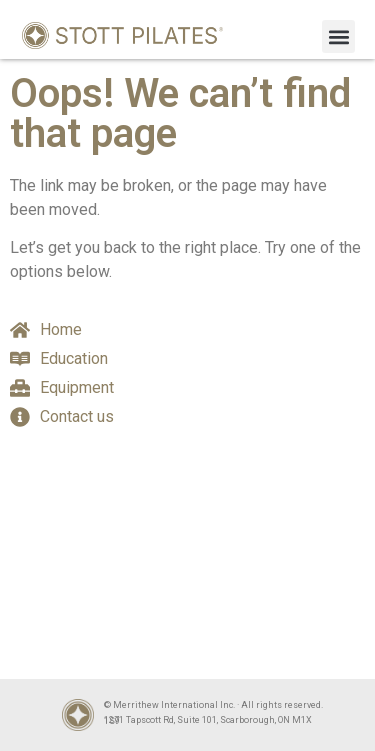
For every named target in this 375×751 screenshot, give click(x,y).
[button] (338, 36)
